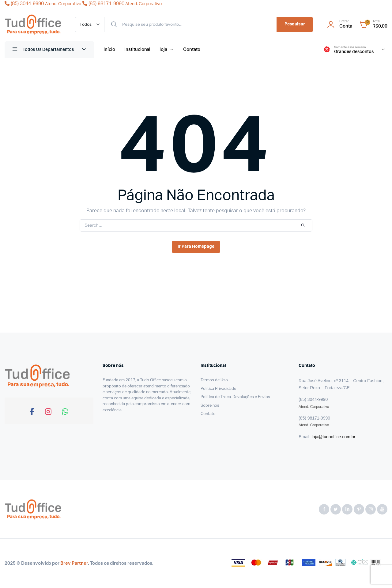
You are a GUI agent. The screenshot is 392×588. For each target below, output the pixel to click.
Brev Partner (74, 563)
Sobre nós (210, 406)
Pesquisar (295, 24)
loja (163, 49)
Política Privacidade (218, 389)
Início (109, 49)
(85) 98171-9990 (122, 4)
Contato (192, 49)
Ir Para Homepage (196, 247)
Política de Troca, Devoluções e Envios (235, 397)
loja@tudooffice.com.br (334, 437)
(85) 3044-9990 (43, 4)
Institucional (138, 49)
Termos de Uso (214, 380)
